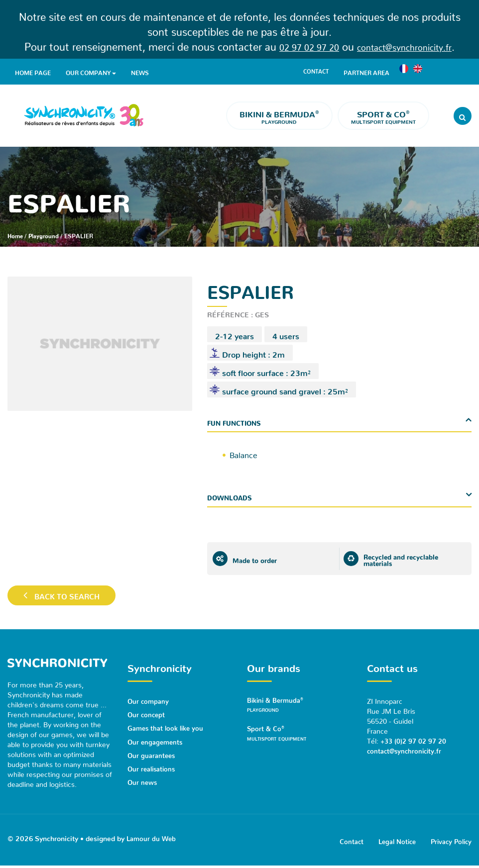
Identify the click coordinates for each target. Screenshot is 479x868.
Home (16, 235)
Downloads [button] (231, 496)
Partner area (369, 71)
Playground (279, 116)
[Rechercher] (463, 116)
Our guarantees (152, 754)
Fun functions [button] (236, 421)
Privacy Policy (449, 842)
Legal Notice (392, 842)
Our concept (147, 713)
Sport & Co (299, 736)
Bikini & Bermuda (299, 706)
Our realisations (153, 767)
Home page (33, 71)
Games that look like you (167, 727)
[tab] (339, 421)
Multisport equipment (383, 116)
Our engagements (156, 740)
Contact (317, 71)
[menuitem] (407, 71)
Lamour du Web (152, 838)
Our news (143, 780)
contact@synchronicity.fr (411, 44)
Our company (91, 72)
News (140, 71)
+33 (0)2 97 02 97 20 (415, 740)
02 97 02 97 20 (299, 44)
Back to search (64, 596)
